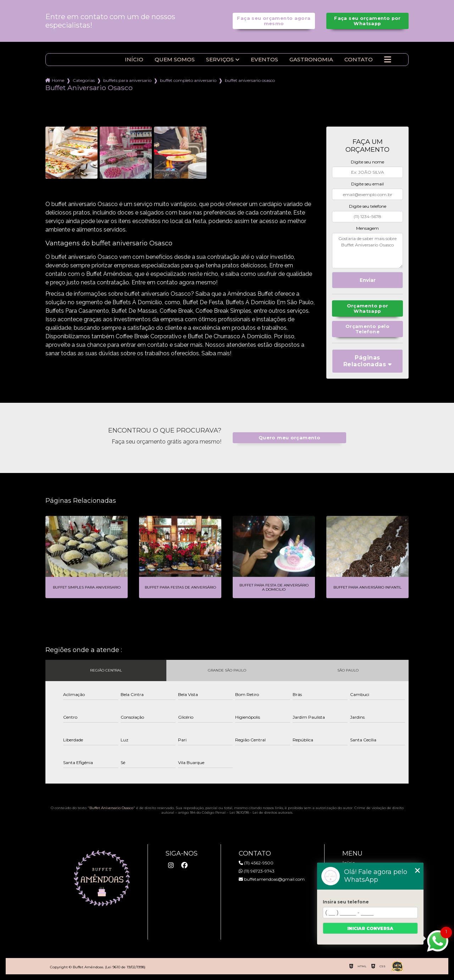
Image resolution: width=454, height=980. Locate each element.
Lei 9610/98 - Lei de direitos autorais (261, 812)
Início (134, 60)
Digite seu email (367, 184)
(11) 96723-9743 (257, 871)
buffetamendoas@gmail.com (272, 879)
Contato (359, 60)
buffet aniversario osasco (250, 80)
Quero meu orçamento (289, 438)
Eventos (264, 60)
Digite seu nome (367, 162)
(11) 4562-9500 (256, 863)
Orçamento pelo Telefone (367, 329)
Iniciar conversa (370, 928)
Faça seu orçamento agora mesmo (274, 21)
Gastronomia (311, 60)
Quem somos (175, 60)
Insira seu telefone (346, 902)
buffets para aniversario (127, 80)
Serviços (220, 60)
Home (58, 80)
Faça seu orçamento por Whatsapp (367, 21)
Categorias (84, 80)
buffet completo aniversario (188, 80)
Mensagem (367, 228)
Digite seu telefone (368, 206)
